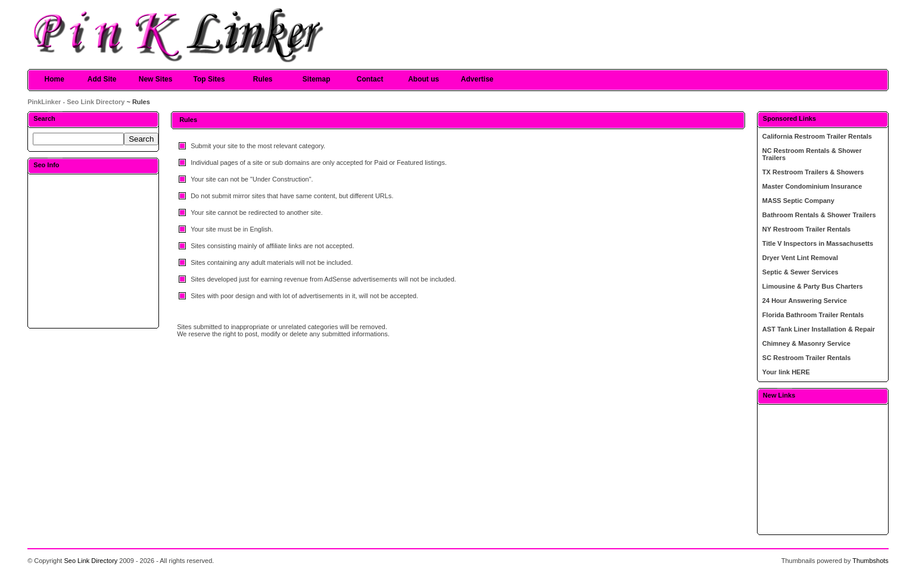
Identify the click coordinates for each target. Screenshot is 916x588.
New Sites (156, 79)
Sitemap (317, 79)
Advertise (477, 79)
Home (54, 79)
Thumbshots (870, 561)
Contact (370, 79)
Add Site (102, 79)
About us (423, 79)
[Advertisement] (94, 251)
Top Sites (209, 79)
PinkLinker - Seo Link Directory (76, 102)
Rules (263, 79)
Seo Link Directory (91, 561)
